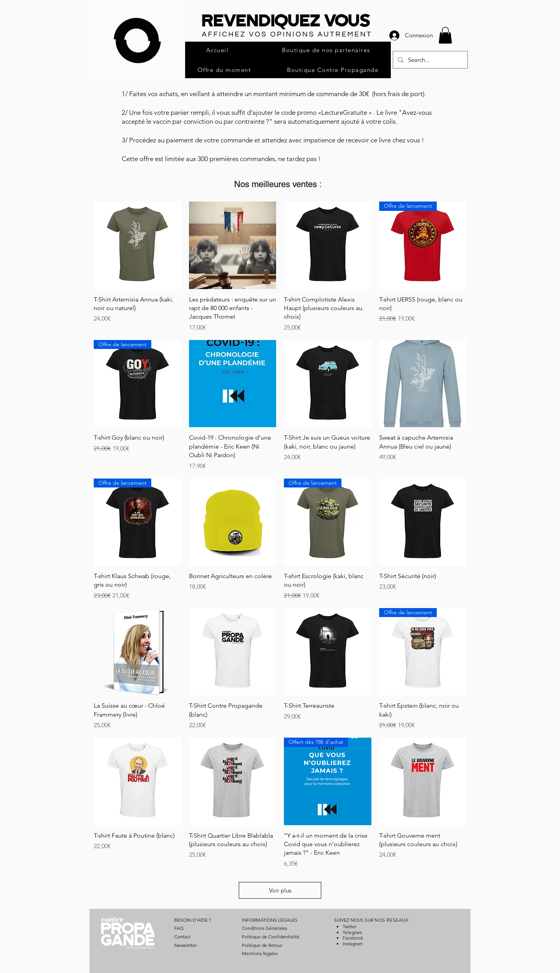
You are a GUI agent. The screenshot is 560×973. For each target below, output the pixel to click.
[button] (445, 35)
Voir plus (280, 890)
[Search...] (430, 60)
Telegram (352, 932)
